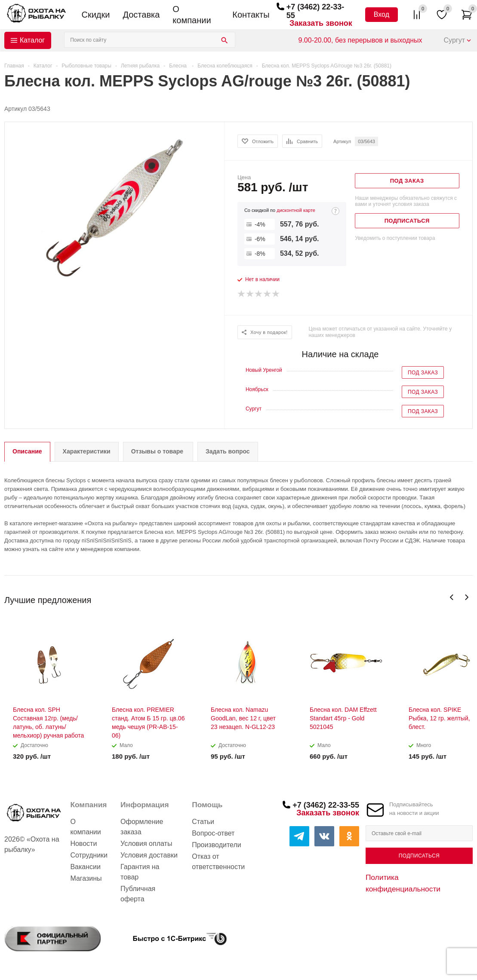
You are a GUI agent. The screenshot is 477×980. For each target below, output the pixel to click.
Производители (217, 845)
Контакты (251, 15)
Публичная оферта (138, 894)
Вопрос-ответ (213, 833)
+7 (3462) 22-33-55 (326, 805)
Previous (452, 597)
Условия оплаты (146, 844)
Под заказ (423, 373)
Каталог (32, 40)
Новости (83, 844)
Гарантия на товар (140, 872)
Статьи (203, 822)
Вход (382, 14)
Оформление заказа (142, 827)
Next (466, 597)
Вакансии (85, 867)
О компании (192, 15)
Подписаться (419, 856)
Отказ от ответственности (218, 862)
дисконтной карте (296, 210)
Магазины (86, 878)
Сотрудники (89, 855)
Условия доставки (149, 855)
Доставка (141, 15)
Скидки (96, 15)
